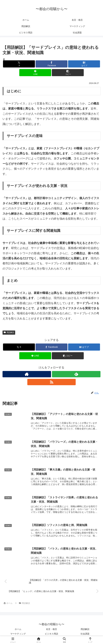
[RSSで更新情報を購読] (52, 382)
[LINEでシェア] (35, 73)
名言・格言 (51, 629)
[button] (68, 73)
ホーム (18, 629)
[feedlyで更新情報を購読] (76, 374)
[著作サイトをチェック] (27, 374)
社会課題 (85, 634)
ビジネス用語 (51, 634)
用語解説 (9, 332)
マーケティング (18, 634)
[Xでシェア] (19, 64)
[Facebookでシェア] (51, 64)
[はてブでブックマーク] (84, 64)
